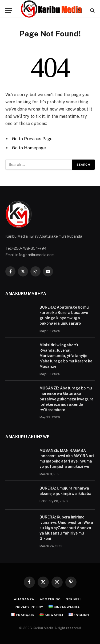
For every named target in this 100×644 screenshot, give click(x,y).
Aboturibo (50, 599)
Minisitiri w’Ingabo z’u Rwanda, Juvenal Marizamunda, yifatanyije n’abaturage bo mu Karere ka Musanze (66, 356)
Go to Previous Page (32, 139)
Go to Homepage (29, 148)
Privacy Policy (29, 607)
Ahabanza (24, 599)
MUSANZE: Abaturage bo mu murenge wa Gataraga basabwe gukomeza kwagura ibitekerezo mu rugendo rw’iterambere (67, 399)
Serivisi (73, 599)
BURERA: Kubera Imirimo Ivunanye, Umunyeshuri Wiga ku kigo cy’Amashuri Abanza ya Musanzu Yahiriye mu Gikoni (66, 528)
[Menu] (9, 11)
